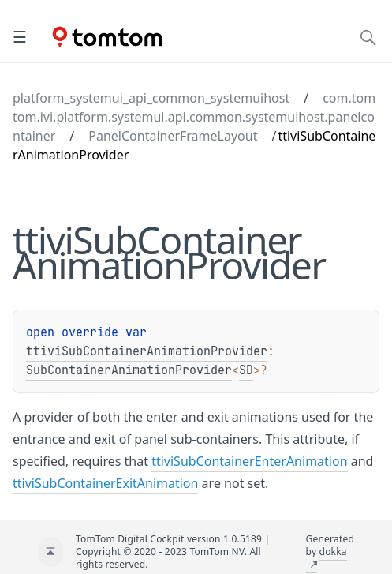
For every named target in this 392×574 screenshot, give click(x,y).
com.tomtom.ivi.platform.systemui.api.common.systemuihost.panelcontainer (194, 117)
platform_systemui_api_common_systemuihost (151, 98)
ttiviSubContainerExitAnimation (105, 483)
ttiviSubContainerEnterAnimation (249, 461)
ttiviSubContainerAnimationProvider (147, 351)
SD (246, 370)
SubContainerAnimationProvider (129, 370)
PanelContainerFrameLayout (173, 136)
